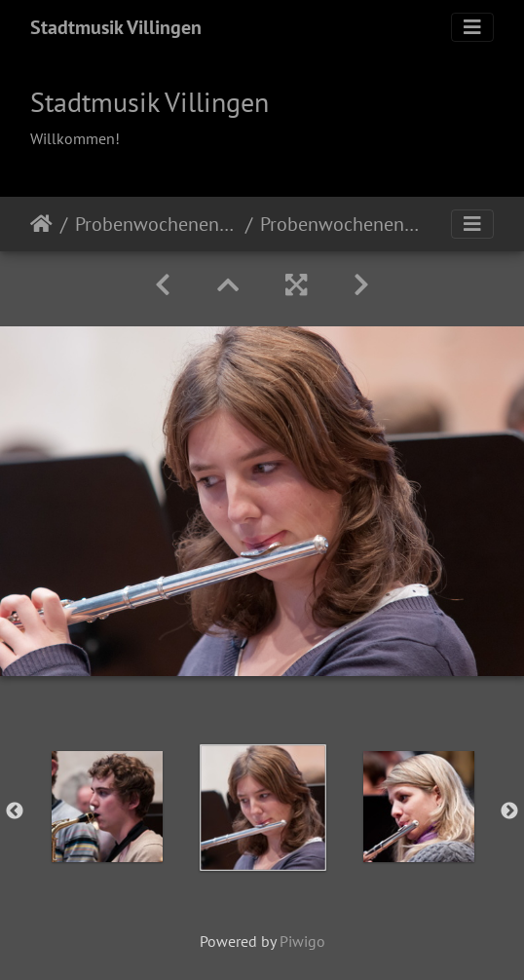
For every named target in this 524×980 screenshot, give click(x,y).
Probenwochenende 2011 (156, 224)
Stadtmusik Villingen (116, 27)
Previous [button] (15, 811)
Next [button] (509, 811)
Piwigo (302, 941)
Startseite (41, 224)
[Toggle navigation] (472, 27)
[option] (107, 807)
